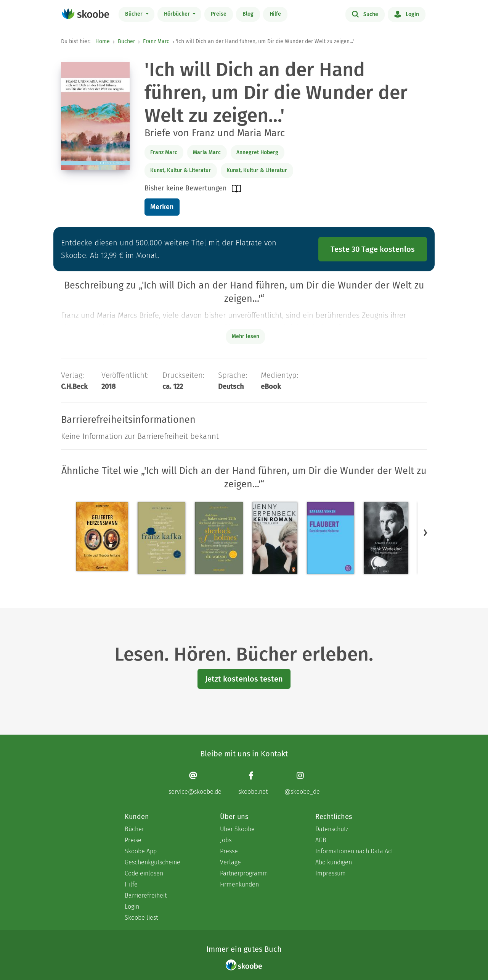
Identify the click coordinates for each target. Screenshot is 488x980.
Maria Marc (207, 152)
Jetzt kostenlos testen (244, 679)
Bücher (135, 14)
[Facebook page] (253, 783)
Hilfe (275, 14)
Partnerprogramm (244, 873)
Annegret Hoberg (257, 152)
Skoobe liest (141, 918)
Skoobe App (141, 851)
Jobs (226, 840)
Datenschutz (332, 829)
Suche (365, 14)
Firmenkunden (239, 884)
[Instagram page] (302, 783)
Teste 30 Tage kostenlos (373, 249)
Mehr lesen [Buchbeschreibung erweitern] (246, 336)
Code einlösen (144, 873)
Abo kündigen (334, 862)
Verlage (230, 862)
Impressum (331, 873)
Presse (229, 851)
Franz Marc (156, 41)
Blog (248, 14)
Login (407, 14)
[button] (425, 533)
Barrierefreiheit (146, 895)
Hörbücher (178, 14)
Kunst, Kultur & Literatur (181, 170)
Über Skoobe (237, 829)
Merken (162, 207)
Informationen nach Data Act (354, 851)
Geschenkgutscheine (152, 862)
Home (103, 41)
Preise (219, 14)
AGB (321, 840)
